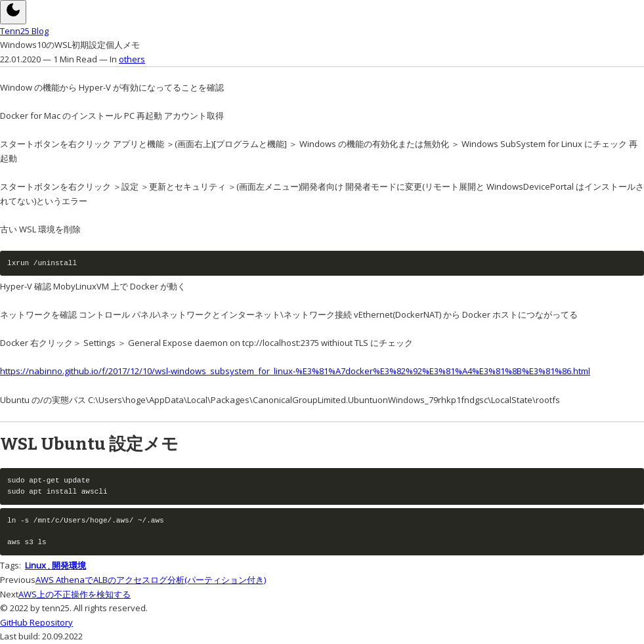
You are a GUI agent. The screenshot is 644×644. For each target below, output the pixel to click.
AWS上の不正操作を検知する (75, 594)
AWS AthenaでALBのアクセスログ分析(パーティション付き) (151, 580)
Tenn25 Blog (24, 31)
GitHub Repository (36, 622)
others (132, 59)
